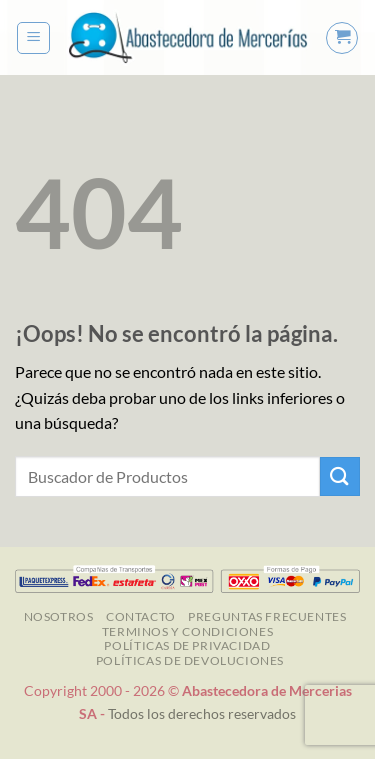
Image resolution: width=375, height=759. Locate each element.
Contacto (141, 616)
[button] (33, 38)
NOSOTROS (59, 616)
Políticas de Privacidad (187, 645)
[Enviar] (340, 476)
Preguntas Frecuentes (267, 616)
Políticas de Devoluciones (190, 660)
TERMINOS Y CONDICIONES (187, 631)
